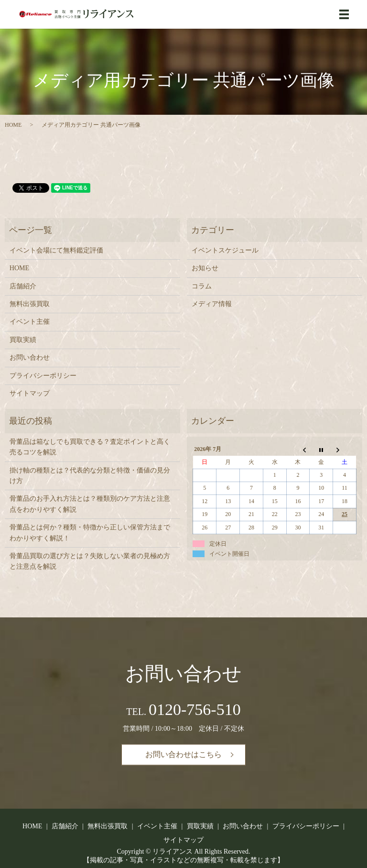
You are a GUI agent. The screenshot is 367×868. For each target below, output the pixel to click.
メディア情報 (212, 304)
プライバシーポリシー (43, 376)
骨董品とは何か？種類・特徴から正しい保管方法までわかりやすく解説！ (90, 533)
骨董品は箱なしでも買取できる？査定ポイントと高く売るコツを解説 (90, 447)
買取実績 (23, 340)
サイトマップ (30, 393)
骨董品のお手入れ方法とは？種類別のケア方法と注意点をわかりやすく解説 (90, 504)
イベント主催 (30, 322)
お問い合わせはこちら (183, 754)
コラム (202, 286)
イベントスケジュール (225, 250)
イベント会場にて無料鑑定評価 (56, 250)
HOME (13, 125)
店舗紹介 (23, 286)
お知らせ (205, 268)
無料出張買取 (30, 304)
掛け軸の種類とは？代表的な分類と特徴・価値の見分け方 (90, 476)
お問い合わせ (30, 357)
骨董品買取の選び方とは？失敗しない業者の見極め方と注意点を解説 (90, 561)
